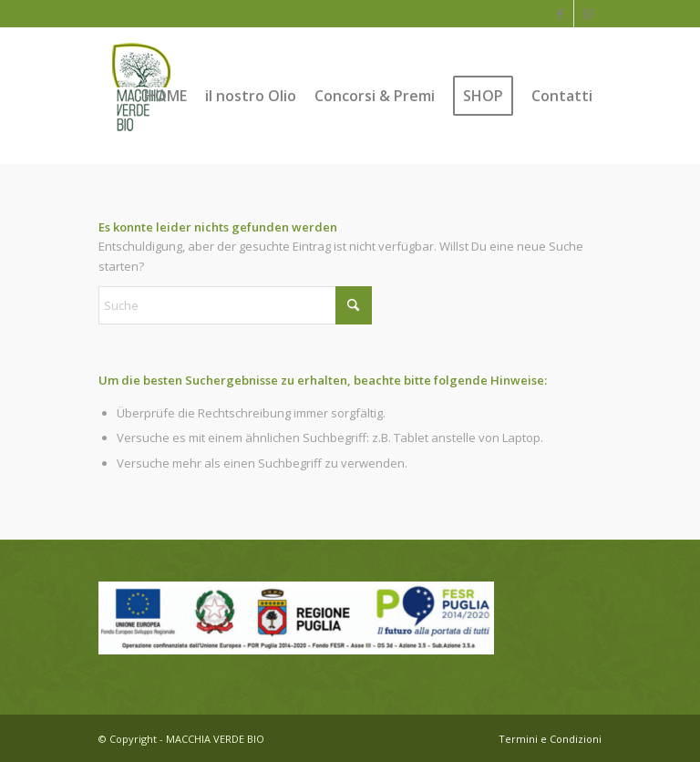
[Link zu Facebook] (560, 14)
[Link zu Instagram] (588, 14)
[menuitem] (165, 96)
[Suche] (235, 305)
